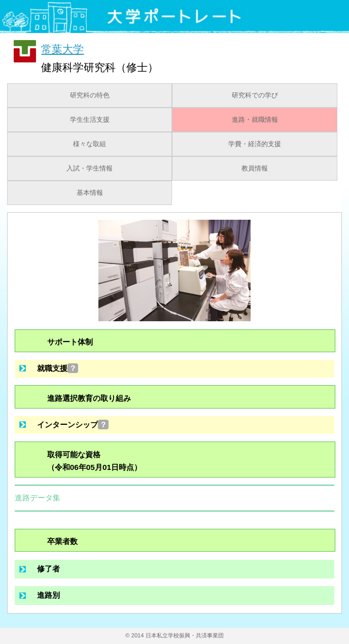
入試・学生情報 (90, 168)
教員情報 (255, 168)
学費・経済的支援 (255, 144)
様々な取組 (90, 144)
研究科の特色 (90, 95)
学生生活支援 (90, 120)
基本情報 (90, 193)
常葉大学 (62, 49)
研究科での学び (255, 95)
